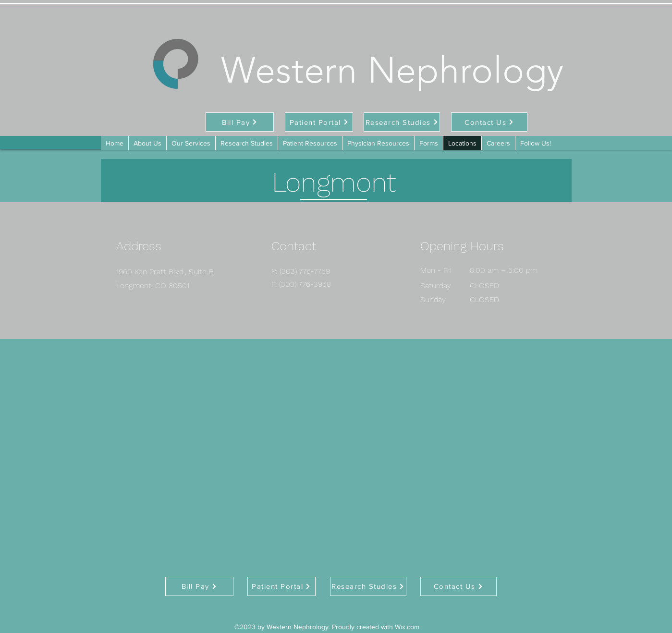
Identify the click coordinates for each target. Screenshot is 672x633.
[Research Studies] (402, 122)
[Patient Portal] (319, 122)
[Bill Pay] (240, 122)
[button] (428, 143)
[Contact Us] (489, 122)
